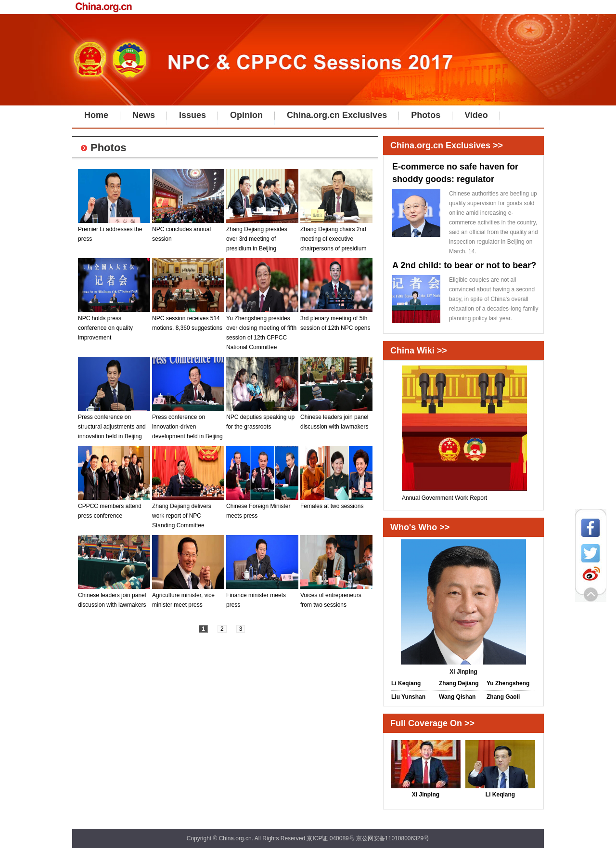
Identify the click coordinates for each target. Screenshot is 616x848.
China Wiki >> (419, 351)
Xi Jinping (426, 791)
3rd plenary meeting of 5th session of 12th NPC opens (336, 320)
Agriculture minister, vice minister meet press (188, 597)
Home (96, 115)
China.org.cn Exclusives (337, 115)
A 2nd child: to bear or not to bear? (464, 265)
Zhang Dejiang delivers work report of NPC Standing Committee (188, 512)
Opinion (246, 115)
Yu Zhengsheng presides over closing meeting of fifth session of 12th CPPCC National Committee (262, 329)
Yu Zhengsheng (508, 683)
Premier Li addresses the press (114, 231)
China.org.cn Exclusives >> (447, 145)
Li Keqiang (406, 683)
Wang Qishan (457, 697)
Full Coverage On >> (432, 723)
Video (476, 115)
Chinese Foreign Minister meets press (262, 508)
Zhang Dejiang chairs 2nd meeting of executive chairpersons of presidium (336, 235)
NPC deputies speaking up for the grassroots (262, 418)
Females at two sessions (336, 503)
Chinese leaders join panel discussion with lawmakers (336, 418)
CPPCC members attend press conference (114, 508)
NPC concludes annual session (188, 231)
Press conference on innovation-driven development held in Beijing (188, 423)
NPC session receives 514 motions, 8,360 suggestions (188, 320)
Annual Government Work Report (464, 495)
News (144, 115)
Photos (426, 115)
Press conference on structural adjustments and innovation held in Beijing (114, 423)
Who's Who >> (420, 527)
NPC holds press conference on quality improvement (114, 325)
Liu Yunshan (408, 697)
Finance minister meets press (262, 597)
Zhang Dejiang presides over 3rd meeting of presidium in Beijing (262, 235)
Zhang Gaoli (503, 697)
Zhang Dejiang (459, 683)
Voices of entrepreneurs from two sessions (336, 597)
